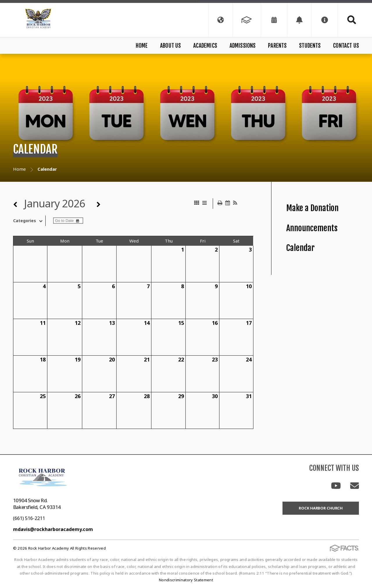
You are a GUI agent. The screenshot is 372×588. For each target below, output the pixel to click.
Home (142, 46)
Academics (205, 46)
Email (355, 486)
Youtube (336, 486)
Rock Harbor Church (321, 508)
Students (310, 46)
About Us (171, 46)
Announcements (312, 228)
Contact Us (346, 46)
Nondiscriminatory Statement (186, 580)
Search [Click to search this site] (352, 20)
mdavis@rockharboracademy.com (53, 529)
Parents (277, 46)
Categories (29, 221)
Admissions (243, 46)
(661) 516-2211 (29, 518)
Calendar (301, 248)
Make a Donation (312, 208)
